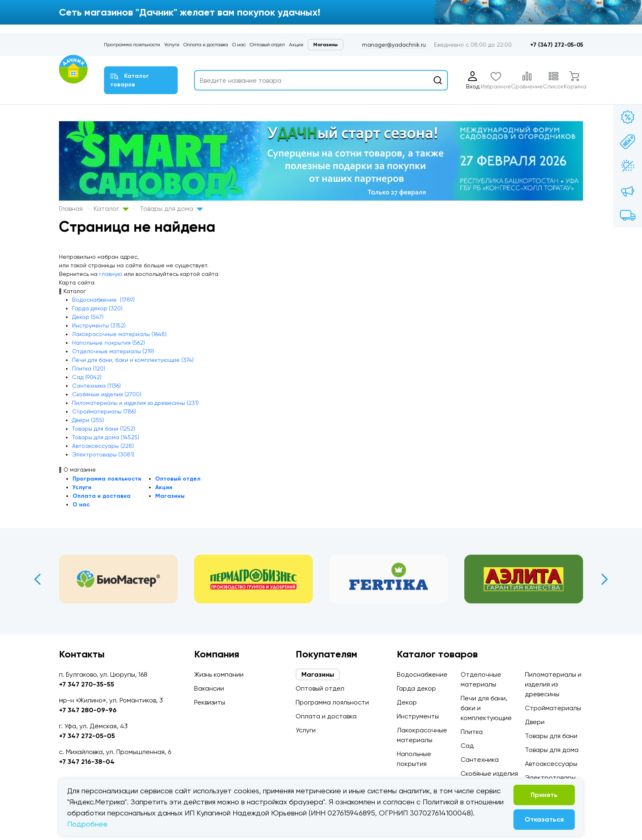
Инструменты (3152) (99, 325)
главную (111, 274)
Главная (71, 209)
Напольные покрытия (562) (109, 343)
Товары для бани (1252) (104, 429)
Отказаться (544, 819)
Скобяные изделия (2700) (107, 394)
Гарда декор (416, 688)
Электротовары (550, 778)
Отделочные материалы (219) (113, 351)
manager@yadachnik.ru (394, 45)
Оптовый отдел (267, 45)
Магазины (326, 45)
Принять (544, 795)
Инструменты (418, 716)
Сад (467, 746)
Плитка (472, 732)
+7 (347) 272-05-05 (557, 45)
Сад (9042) (87, 377)
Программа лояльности (132, 45)
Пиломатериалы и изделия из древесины (553, 684)
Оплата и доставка (206, 45)
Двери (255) (88, 420)
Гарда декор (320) (97, 308)
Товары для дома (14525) (106, 437)
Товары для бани (551, 736)
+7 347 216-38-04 (87, 762)
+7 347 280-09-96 (88, 710)
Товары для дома (171, 209)
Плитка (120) (89, 368)
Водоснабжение (422, 674)
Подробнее (87, 824)
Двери (535, 722)
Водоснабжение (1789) (103, 300)
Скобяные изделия (489, 773)
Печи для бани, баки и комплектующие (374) (133, 360)
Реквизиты (210, 702)
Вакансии (209, 688)
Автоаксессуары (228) (103, 446)
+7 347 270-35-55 (87, 684)
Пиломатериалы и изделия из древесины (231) (135, 403)
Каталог (111, 209)
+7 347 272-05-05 (87, 736)
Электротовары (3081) (103, 454)
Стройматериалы (553, 708)
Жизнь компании (219, 674)
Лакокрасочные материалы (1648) (119, 334)
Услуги (172, 45)
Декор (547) (88, 317)
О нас (239, 45)
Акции (296, 45)
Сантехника (480, 760)
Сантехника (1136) (96, 386)
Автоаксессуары (551, 764)
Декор (407, 702)
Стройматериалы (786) (104, 411)
